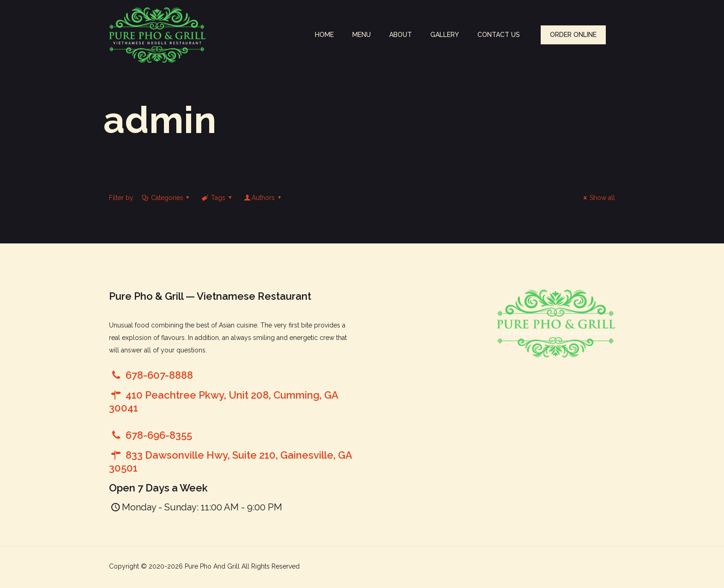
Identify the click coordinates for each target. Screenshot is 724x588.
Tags (217, 198)
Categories (166, 198)
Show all (598, 198)
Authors (263, 198)
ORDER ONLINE (573, 35)
